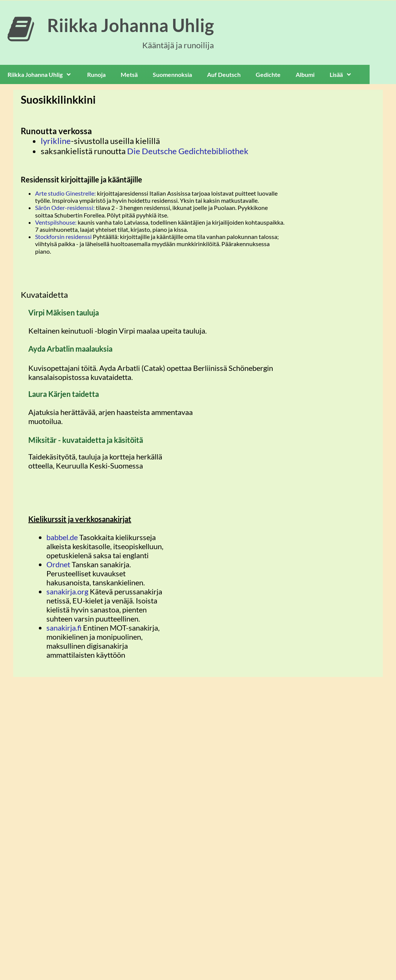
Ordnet (59, 564)
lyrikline (56, 141)
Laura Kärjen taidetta (64, 394)
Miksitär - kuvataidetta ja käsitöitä (86, 440)
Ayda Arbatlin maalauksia (70, 349)
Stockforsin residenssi (63, 237)
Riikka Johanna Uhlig (130, 25)
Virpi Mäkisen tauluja (64, 312)
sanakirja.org (67, 591)
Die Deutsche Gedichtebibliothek (188, 151)
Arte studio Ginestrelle (65, 193)
